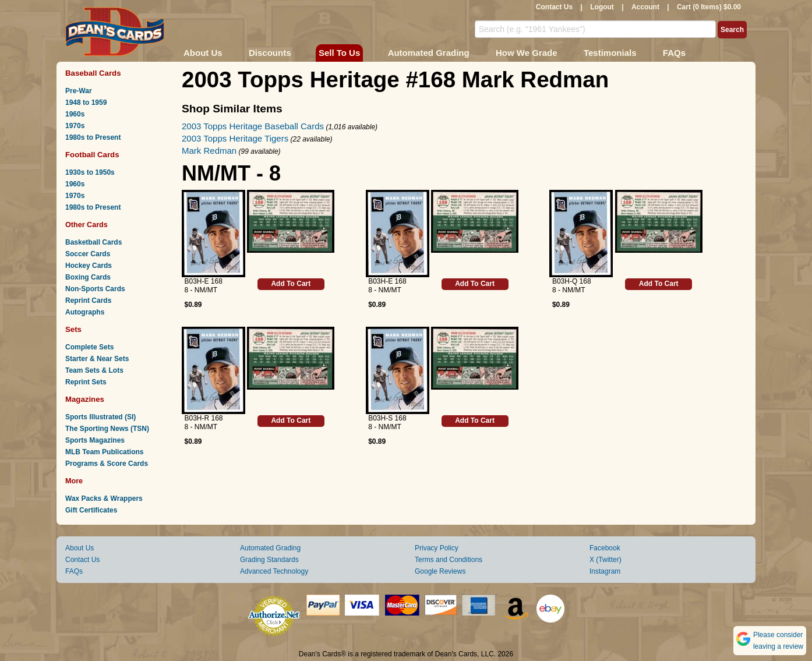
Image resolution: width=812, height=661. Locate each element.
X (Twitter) (606, 560)
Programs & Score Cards (107, 464)
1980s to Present (93, 137)
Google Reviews (440, 571)
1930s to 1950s (90, 172)
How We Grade (527, 53)
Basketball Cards (93, 242)
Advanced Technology (274, 571)
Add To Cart (291, 284)
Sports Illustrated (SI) (100, 417)
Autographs (85, 312)
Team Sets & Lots (94, 370)
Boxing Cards (88, 277)
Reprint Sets (86, 382)
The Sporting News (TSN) (107, 429)
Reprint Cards (88, 301)
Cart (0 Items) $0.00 (709, 7)
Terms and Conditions (449, 560)
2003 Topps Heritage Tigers (235, 138)
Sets (73, 329)
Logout (602, 7)
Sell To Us (339, 53)
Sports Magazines (95, 440)
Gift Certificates (91, 510)
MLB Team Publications (104, 452)
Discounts (270, 53)
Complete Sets (89, 347)
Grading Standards (269, 560)
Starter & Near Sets (97, 359)
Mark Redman (209, 151)
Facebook (605, 548)
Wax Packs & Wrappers (104, 499)
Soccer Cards (88, 254)
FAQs (674, 53)
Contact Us (554, 7)
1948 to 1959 (86, 102)
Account (645, 7)
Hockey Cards (89, 266)
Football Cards (92, 155)
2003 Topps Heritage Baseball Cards (253, 126)
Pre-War (79, 91)
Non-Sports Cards (95, 289)
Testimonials (610, 53)
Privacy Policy (437, 548)
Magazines (85, 399)
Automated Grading (429, 53)
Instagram (605, 571)
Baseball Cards (93, 73)
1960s (75, 114)
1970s (75, 126)
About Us (203, 53)
